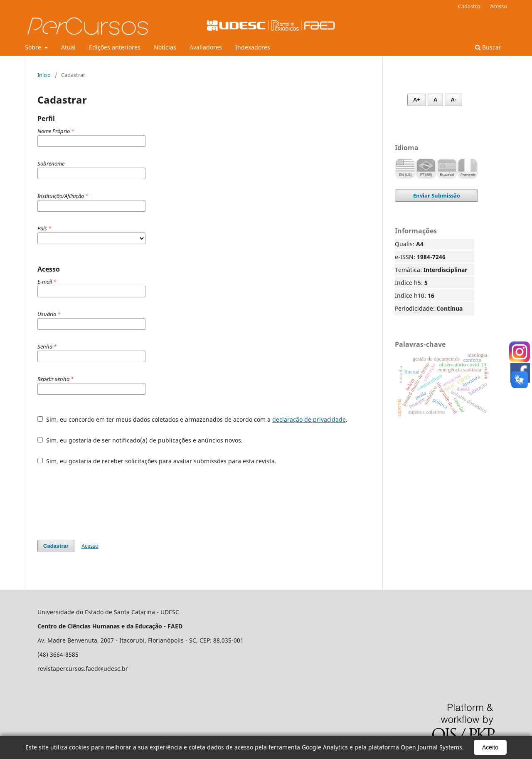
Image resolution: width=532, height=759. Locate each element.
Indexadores (253, 47)
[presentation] (101, 502)
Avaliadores (206, 47)
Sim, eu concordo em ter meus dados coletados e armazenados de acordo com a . (192, 419)
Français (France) (468, 168)
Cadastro (469, 6)
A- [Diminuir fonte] (453, 100)
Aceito (490, 747)
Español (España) (447, 168)
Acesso (499, 6)
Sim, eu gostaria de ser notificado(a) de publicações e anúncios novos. (140, 440)
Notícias (165, 47)
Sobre (34, 47)
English (405, 168)
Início (44, 75)
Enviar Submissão (437, 195)
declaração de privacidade (309, 419)
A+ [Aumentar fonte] (417, 100)
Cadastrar (56, 546)
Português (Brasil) (426, 168)
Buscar (488, 47)
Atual (68, 47)
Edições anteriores (115, 47)
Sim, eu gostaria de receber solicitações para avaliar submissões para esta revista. (157, 461)
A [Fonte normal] (435, 100)
